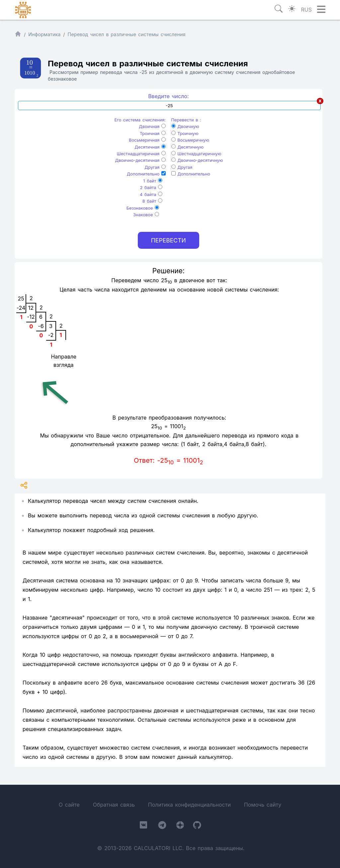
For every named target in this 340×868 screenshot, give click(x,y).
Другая (155, 167)
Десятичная (150, 147)
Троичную (185, 134)
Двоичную (185, 127)
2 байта (151, 188)
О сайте (69, 805)
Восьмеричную (190, 140)
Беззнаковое (143, 208)
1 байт (153, 181)
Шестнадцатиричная (141, 154)
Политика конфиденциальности (189, 805)
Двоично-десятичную (197, 160)
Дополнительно (146, 174)
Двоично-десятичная (141, 160)
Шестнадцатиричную (196, 154)
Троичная (153, 134)
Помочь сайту (263, 805)
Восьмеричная (147, 140)
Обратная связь (114, 805)
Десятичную (187, 147)
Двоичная (152, 127)
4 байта (151, 195)
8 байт (152, 201)
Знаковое (146, 215)
